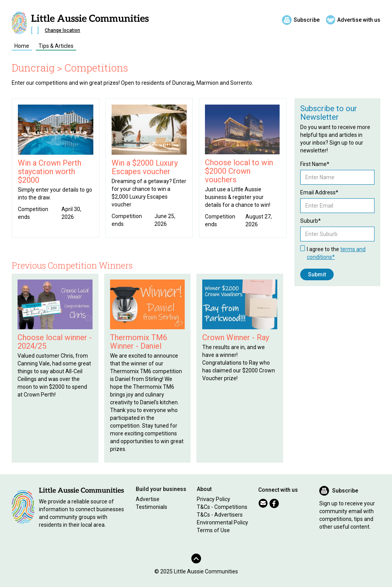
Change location (62, 30)
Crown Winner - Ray (236, 337)
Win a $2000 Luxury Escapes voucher (145, 167)
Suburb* (311, 221)
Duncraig (33, 68)
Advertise (148, 499)
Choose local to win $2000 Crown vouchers (239, 171)
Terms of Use (213, 530)
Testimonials (151, 507)
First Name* (315, 164)
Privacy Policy (213, 499)
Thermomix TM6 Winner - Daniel (139, 342)
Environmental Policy (222, 522)
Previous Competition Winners (72, 265)
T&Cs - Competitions (222, 507)
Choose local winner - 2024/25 (55, 342)
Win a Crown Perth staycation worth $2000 (50, 171)
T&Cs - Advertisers (220, 515)
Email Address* (319, 192)
